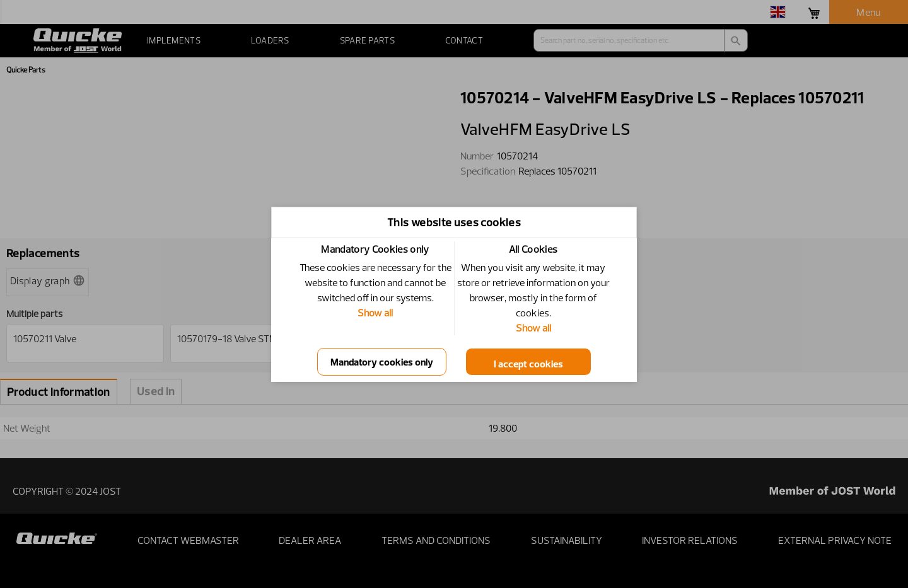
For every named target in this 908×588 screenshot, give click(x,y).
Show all (375, 313)
